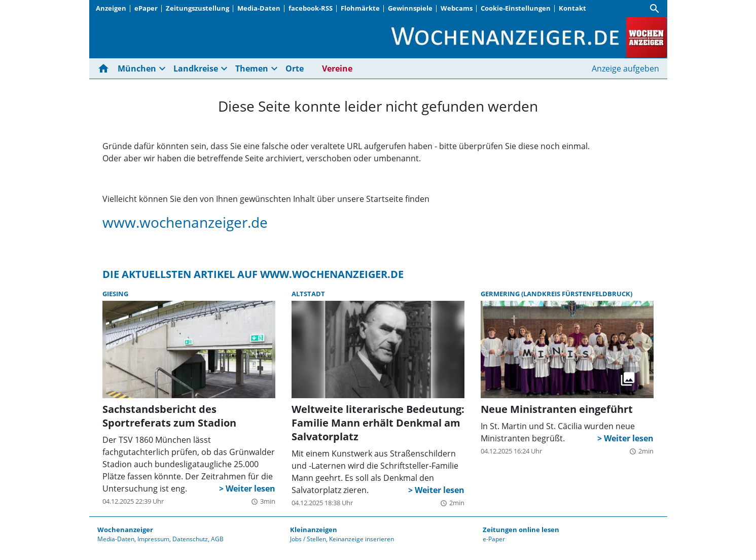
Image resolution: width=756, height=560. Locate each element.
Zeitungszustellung (197, 8)
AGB (217, 539)
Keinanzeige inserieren (362, 539)
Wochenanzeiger (125, 530)
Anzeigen (111, 8)
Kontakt (572, 8)
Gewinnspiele (410, 8)
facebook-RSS (311, 8)
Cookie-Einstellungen (516, 8)
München (137, 68)
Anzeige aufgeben (625, 68)
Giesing (115, 294)
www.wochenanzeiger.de (185, 222)
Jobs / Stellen (308, 539)
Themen (252, 68)
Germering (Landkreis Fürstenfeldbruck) (556, 294)
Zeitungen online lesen (521, 530)
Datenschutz (190, 539)
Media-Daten (259, 8)
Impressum (153, 539)
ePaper (146, 8)
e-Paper (494, 539)
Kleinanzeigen (314, 530)
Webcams (457, 8)
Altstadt (308, 294)
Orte (295, 68)
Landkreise (196, 68)
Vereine (337, 68)
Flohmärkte (360, 8)
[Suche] (655, 9)
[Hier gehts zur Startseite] (105, 68)
